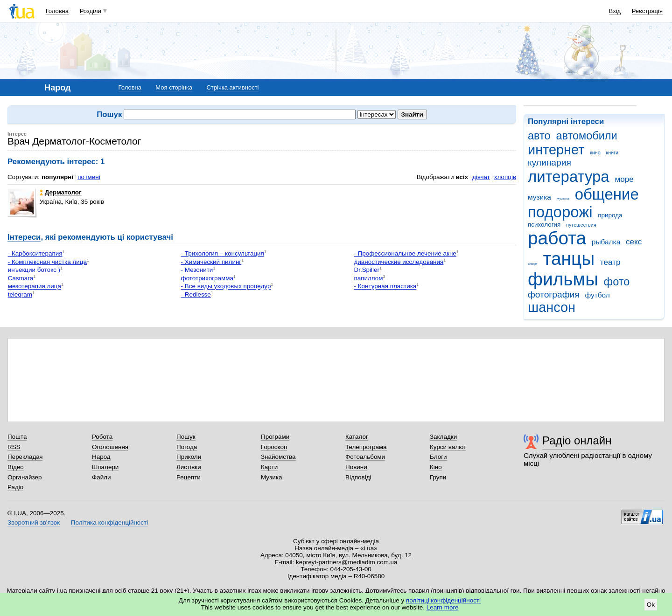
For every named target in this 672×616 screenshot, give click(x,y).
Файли (101, 477)
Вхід (615, 11)
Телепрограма (366, 447)
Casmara (21, 278)
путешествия (581, 225)
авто (539, 136)
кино (595, 152)
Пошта (17, 437)
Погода (187, 447)
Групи (438, 477)
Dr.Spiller (367, 270)
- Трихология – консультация (223, 254)
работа (557, 238)
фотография (554, 294)
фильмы (563, 279)
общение (607, 194)
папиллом (368, 278)
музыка (563, 198)
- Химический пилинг (211, 262)
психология (544, 225)
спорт (533, 264)
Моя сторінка (174, 87)
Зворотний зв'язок (34, 523)
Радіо (15, 487)
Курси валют (448, 447)
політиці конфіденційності (443, 600)
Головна (57, 11)
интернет (556, 150)
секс (634, 242)
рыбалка (606, 242)
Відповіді (358, 477)
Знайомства (278, 457)
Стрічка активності (232, 87)
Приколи (189, 457)
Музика (271, 477)
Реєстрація (647, 11)
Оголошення (110, 447)
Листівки (189, 467)
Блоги (438, 457)
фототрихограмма (207, 278)
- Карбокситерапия (35, 254)
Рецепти (189, 477)
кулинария (549, 163)
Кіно (436, 467)
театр (610, 262)
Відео (16, 467)
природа (610, 215)
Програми (275, 437)
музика (539, 197)
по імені (89, 177)
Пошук (186, 437)
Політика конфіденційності (109, 523)
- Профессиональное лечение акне (405, 254)
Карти (269, 467)
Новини (356, 467)
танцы (569, 259)
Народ (101, 457)
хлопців (505, 177)
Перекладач (25, 457)
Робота (102, 437)
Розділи (91, 11)
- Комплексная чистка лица (47, 262)
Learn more (443, 607)
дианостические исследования (399, 262)
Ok (651, 605)
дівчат (481, 177)
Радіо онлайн (577, 440)
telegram (20, 294)
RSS (14, 447)
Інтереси (24, 237)
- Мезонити (197, 270)
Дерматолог (61, 192)
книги (612, 152)
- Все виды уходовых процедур (226, 287)
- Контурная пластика (385, 287)
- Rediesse (196, 294)
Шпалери (105, 467)
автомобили (586, 136)
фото (617, 282)
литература (569, 176)
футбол (597, 295)
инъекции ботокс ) (34, 270)
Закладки (443, 437)
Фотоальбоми (365, 457)
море (624, 179)
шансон (552, 307)
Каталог (357, 437)
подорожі (560, 212)
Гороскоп (274, 447)
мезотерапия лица (35, 287)
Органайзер (24, 477)
